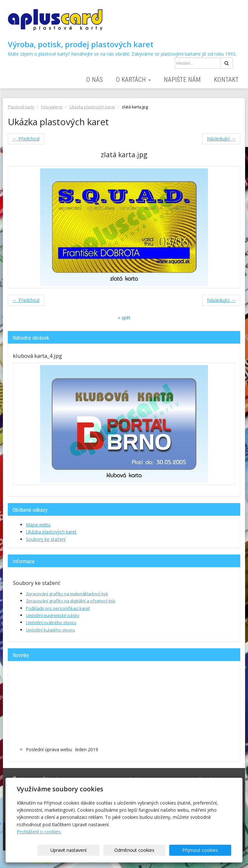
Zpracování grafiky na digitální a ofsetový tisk (71, 601)
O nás (95, 80)
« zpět (124, 318)
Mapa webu (38, 525)
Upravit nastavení (100, 850)
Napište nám (182, 80)
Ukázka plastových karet (92, 107)
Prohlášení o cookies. (39, 832)
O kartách (133, 80)
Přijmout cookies (207, 850)
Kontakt (226, 80)
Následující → (221, 139)
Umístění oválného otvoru (51, 622)
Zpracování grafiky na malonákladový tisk (67, 594)
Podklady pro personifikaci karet (58, 608)
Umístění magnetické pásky (53, 615)
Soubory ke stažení (46, 539)
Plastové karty (21, 107)
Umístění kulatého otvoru (50, 630)
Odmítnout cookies (153, 850)
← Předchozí (26, 139)
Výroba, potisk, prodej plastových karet (81, 44)
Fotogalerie (52, 107)
